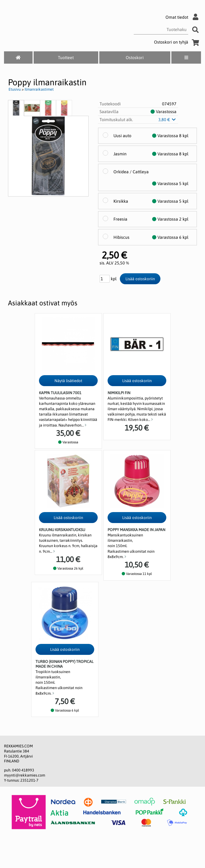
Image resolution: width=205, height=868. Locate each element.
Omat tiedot (183, 17)
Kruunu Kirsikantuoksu (62, 530)
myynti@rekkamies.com (25, 775)
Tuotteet (66, 57)
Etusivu (15, 89)
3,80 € (167, 120)
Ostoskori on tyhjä (178, 42)
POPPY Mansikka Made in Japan (136, 530)
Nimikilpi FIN (119, 393)
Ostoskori (135, 57)
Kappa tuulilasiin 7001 (60, 393)
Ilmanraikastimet (39, 89)
